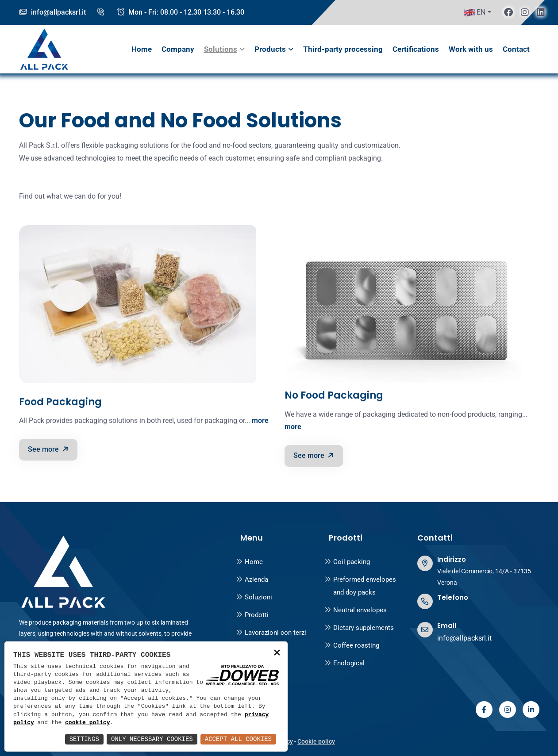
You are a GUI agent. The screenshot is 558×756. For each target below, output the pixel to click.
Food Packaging (60, 403)
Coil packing (347, 562)
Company (178, 49)
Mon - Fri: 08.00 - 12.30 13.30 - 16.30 (181, 12)
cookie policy (87, 723)
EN (475, 12)
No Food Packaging (334, 397)
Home (142, 49)
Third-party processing (343, 49)
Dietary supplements (359, 628)
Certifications (416, 49)
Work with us (471, 49)
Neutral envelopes (356, 610)
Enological (344, 663)
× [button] (277, 653)
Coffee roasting (352, 645)
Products (270, 49)
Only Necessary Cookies (152, 739)
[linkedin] (541, 12)
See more (49, 450)
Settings (84, 739)
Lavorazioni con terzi (271, 633)
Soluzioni (254, 597)
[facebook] (508, 12)
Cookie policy (316, 741)
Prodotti (252, 615)
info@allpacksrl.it (52, 12)
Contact (516, 49)
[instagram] (525, 12)
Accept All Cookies (238, 739)
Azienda (252, 579)
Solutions (221, 49)
